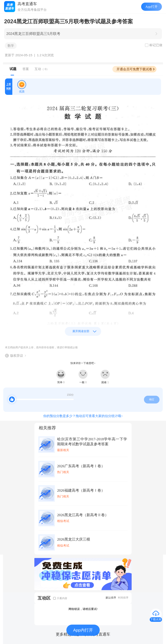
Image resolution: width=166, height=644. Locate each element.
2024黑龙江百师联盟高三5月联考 (33, 34)
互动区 (44, 598)
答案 (26, 69)
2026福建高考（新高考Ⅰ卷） (81, 490)
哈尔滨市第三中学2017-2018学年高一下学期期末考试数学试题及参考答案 (92, 442)
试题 (13, 69)
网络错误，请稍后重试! (83, 609)
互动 (42, 69)
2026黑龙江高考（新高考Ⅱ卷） (83, 515)
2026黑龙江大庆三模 (73, 539)
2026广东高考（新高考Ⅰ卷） (81, 466)
